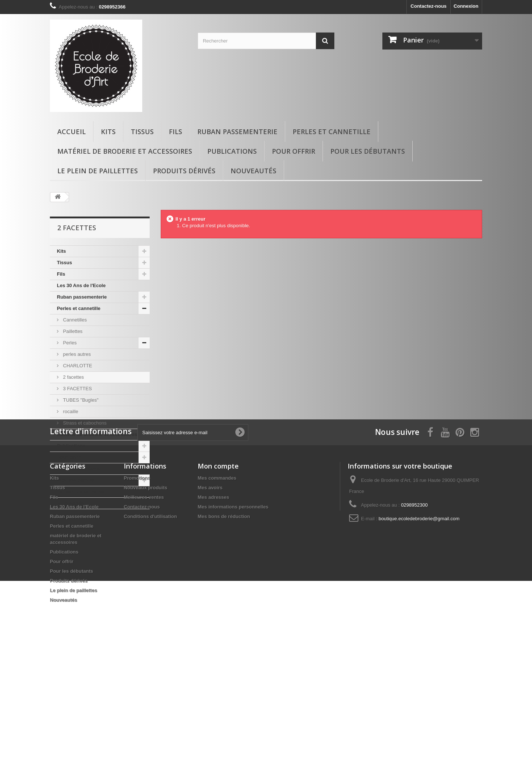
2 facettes (73, 377)
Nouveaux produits (146, 607)
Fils (175, 132)
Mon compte (218, 585)
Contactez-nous (429, 6)
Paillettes (72, 331)
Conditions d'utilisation (150, 636)
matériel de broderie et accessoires (125, 151)
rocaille (70, 411)
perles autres (76, 354)
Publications (232, 151)
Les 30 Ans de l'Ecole (81, 285)
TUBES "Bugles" (80, 400)
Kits (108, 132)
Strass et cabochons (84, 423)
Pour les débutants (368, 151)
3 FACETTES (77, 389)
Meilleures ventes (144, 617)
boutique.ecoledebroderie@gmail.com (419, 638)
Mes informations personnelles (233, 626)
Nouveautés (253, 171)
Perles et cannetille (332, 132)
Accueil (71, 132)
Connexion (466, 6)
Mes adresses (213, 617)
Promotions (137, 597)
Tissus (142, 132)
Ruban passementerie (237, 132)
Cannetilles (74, 320)
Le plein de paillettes (98, 171)
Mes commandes (217, 597)
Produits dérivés (184, 171)
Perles (69, 343)
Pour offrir (294, 151)
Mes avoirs (210, 607)
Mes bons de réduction (224, 636)
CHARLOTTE (77, 366)
